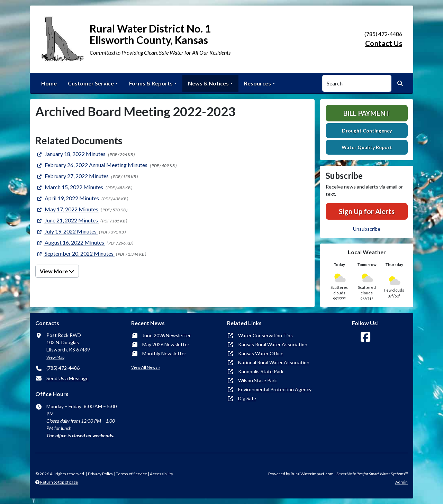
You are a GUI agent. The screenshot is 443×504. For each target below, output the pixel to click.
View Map (55, 357)
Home (49, 83)
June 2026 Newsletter (166, 335)
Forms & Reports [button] (151, 83)
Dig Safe (247, 398)
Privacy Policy (101, 474)
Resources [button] (257, 83)
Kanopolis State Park (261, 371)
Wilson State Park (257, 380)
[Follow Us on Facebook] (365, 337)
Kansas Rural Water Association (273, 344)
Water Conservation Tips (265, 335)
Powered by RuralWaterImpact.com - (338, 474)
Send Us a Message (67, 378)
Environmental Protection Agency (275, 389)
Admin (401, 482)
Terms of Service (132, 474)
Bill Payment (367, 113)
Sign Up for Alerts (367, 211)
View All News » (146, 367)
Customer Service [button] (91, 83)
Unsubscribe (367, 229)
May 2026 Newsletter (166, 344)
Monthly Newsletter (164, 353)
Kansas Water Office (261, 353)
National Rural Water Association (274, 362)
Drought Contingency (367, 131)
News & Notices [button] (208, 83)
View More (57, 271)
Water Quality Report (367, 147)
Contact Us (384, 43)
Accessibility (161, 474)
